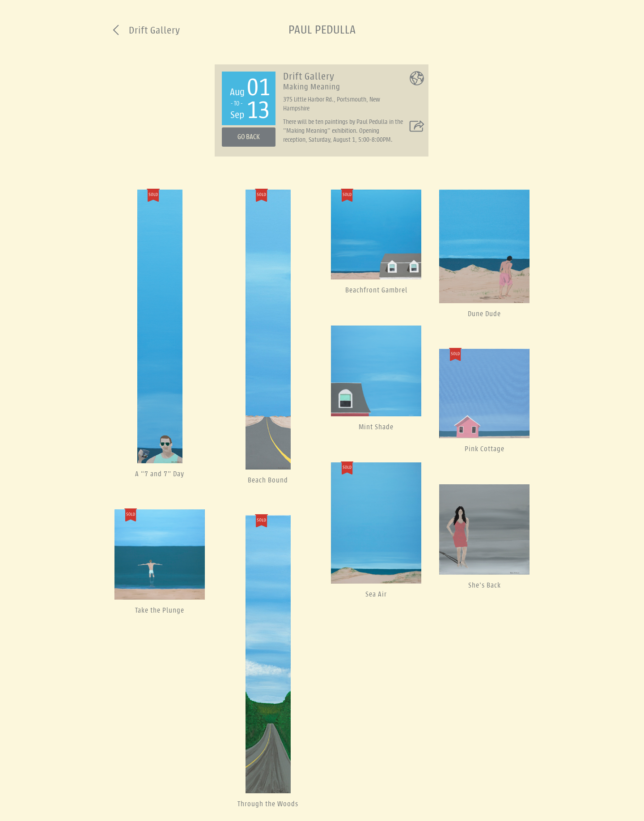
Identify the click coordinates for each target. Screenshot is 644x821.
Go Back (249, 137)
